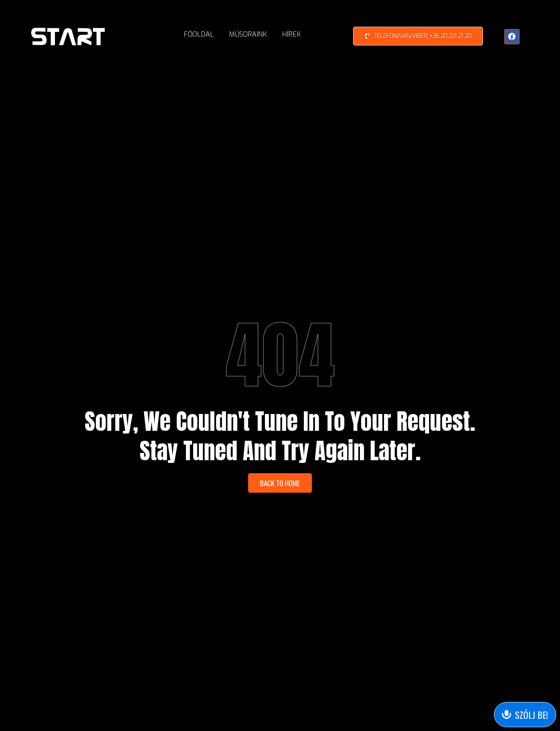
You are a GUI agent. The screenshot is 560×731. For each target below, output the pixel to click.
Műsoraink (248, 34)
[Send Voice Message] (525, 715)
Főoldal (199, 34)
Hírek (291, 34)
